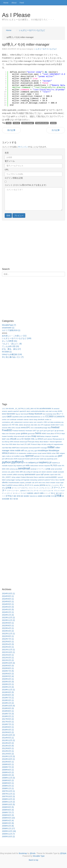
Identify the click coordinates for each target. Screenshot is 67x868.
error (32, 428)
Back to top (33, 860)
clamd (31, 420)
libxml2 (52, 442)
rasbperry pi (33, 463)
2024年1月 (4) (8, 615)
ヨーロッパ (17, 493)
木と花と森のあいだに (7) (13, 357)
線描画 (40, 496)
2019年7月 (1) (8, 698)
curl (49, 422)
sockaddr (61, 472)
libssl (41, 442)
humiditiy (10, 436)
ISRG (12, 442)
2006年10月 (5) (8, 804)
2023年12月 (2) (8, 618)
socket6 (9, 475)
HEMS (44, 434)
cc (41, 417)
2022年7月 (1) (8, 639)
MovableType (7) (9, 325)
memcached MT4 (35, 448)
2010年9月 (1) (8, 762)
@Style (63, 853)
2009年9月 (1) (8, 764)
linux (4, 444)
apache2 (16, 411)
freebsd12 (22, 431)
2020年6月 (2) (8, 674)
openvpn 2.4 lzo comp (41, 456)
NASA (49, 453)
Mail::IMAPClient (14, 448)
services (5, 472)
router (59, 466)
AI (52, 409)
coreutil (39, 422)
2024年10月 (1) (8, 593)
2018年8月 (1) (8, 711)
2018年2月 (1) (8, 716)
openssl (29, 456)
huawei (4, 436)
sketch (44, 472)
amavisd (56, 409)
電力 (11, 499)
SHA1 (17, 472)
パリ (40, 491)
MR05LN (13, 453)
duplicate (47, 425)
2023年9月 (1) (8, 623)
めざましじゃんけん (52, 485)
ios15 (45, 439)
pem (56, 456)
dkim (36, 425)
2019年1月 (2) (8, 703)
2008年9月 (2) (8, 780)
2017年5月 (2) (8, 719)
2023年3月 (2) (8, 631)
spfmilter (47, 475)
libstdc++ (47, 442)
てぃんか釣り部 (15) (10, 346)
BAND (4, 414)
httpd (63, 434)
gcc (38, 431)
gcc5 (45, 431)
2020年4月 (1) (8, 679)
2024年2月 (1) (8, 612)
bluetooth (39, 414)
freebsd (55, 427)
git (55, 431)
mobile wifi (19, 450)
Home (6, 3)
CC (44, 417)
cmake (47, 420)
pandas (52, 456)
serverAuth (58, 469)
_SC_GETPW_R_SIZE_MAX (24, 409)
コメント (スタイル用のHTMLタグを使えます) (25, 185)
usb (33, 483)
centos (4, 420)
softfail (15, 475)
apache (10, 411)
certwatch (20, 420)
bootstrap (49, 414)
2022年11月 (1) (8, 634)
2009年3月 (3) (8, 775)
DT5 (42, 425)
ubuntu (5, 482)
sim (21, 472)
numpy (22, 456)
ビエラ (45, 491)
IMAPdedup (41, 436)
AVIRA (60, 411)
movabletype (43, 450)
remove (41, 466)
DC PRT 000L (14, 425)
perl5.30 (33, 459)
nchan (54, 453)
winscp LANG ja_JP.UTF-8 (22, 485)
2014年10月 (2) (8, 735)
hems (38, 433)
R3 (27, 463)
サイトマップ (34, 488)
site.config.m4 (28, 472)
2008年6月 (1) (8, 783)
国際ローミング (45, 493)
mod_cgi (27, 451)
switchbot (42, 477)
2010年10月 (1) (8, 759)
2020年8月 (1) (8, 668)
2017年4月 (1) (8, 722)
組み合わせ (34, 496)
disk (32, 425)
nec (58, 453)
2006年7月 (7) (8, 812)
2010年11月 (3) (8, 756)
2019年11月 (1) (8, 690)
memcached (24, 448)
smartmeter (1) (8, 328)
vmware (53, 483)
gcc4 (42, 431)
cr (43, 422)
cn (51, 420)
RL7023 (54, 465)
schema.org (14, 469)
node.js (9, 456)
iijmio (29, 436)
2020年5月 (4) (8, 676)
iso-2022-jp (6, 442)
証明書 (58, 496)
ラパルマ (24, 493)
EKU (14, 428)
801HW (11, 409)
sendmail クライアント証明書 (40, 469)
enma (23, 428)
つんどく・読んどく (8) (12, 344)
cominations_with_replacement (12, 422)
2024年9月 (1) (8, 596)
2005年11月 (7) (8, 834)
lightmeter (59, 442)
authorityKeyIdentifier (38, 411)
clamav (26, 420)
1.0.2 (4, 409)
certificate (13, 420)
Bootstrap (23, 853)
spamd (38, 475)
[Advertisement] (33, 247)
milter (51, 447)
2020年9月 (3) (8, 666)
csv (45, 422)
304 (7, 409)
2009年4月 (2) (8, 772)
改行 (57, 493)
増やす (53, 493)
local (22, 444)
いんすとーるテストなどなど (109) (17, 338)
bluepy (31, 414)
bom (44, 414)
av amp (55, 411)
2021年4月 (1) (8, 655)
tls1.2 (57, 480)
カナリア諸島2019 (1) (11, 330)
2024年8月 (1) (8, 599)
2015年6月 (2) (8, 732)
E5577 (58, 425)
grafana (24, 433)
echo (62, 425)
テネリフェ (30, 491)
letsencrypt (24, 442)
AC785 (37, 409)
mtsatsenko (22, 453)
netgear (62, 453)
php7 (38, 459)
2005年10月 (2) (8, 836)
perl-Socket (26, 459)
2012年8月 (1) (8, 748)
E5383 (53, 425)
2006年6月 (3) (8, 815)
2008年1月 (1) (8, 788)
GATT (35, 431)
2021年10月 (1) (8, 652)
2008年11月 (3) (8, 778)
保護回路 (30, 493)
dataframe (5, 425)
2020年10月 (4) (8, 663)
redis (28, 465)
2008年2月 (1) (8, 786)
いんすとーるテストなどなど (46, 49)
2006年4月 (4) (8, 820)
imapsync (48, 436)
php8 (42, 459)
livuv (18, 444)
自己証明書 (47, 496)
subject (18, 477)
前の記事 (11, 130)
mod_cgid (34, 451)
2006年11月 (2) (8, 802)
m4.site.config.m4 (47, 444)
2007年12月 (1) (8, 791)
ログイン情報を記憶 (14, 178)
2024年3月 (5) (8, 610)
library (37, 442)
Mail (7, 448)
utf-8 (36, 483)
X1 (32, 485)
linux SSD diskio (11, 444)
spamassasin (30, 474)
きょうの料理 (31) (10, 341)
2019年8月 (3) (8, 695)
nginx (4, 456)
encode (18, 428)
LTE (25, 444)
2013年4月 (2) (8, 743)
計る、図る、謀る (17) (11, 349)
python (6, 462)
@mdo (33, 853)
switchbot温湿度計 (51, 477)
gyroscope (31, 434)
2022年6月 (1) (8, 642)
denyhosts (27, 425)
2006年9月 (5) (8, 807)
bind (22, 414)
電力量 (16, 499)
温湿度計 (27, 496)
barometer (11, 414)
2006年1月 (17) (8, 828)
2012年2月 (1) (8, 751)
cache (4, 417)
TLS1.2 (53, 480)
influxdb (13, 439)
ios (36, 439)
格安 (22, 496)
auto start (49, 411)
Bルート (60, 414)
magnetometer (58, 444)
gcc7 (53, 431)
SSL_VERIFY (7, 477)
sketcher (49, 472)
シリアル (41, 488)
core (35, 422)
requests (47, 466)
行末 (52, 496)
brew (55, 414)
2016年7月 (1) (8, 724)
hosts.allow (50, 434)
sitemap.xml (37, 472)
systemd (47, 480)
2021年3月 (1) (8, 658)
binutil (26, 414)
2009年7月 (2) (8, 767)
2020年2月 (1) (8, 684)
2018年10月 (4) (8, 706)
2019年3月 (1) (8, 700)
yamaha (36, 485)
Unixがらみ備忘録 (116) (12, 354)
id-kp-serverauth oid (20, 436)
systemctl (41, 480)
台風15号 (37, 493)
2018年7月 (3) (8, 714)
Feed (22, 3)
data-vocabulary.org (57, 422)
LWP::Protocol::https (34, 444)
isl (63, 439)
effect (10, 428)
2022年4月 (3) (8, 644)
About (14, 3)
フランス (57, 491)
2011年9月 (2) (8, 754)
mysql (39, 453)
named (44, 453)
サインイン (23, 147)
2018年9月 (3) (8, 708)
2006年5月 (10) (8, 818)
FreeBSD (7, 430)
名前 (7, 153)
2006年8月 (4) (8, 810)
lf (28, 442)
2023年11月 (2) (8, 620)
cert (8, 420)
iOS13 (40, 439)
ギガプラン (25, 488)
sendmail (24, 468)
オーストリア (16, 488)
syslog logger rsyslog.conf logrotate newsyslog (22, 480)
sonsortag (21, 475)
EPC (28, 428)
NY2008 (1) (7, 352)
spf (42, 474)
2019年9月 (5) (8, 692)
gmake (18, 434)
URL (7, 170)
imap (34, 436)
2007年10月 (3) (8, 796)
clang (35, 420)
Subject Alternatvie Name (29, 477)
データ (36, 491)
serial (52, 469)
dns (39, 425)
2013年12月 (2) (8, 740)
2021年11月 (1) (8, 650)
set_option (12, 472)
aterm (29, 411)
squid (52, 475)
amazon (5, 411)
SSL (59, 475)
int (20, 439)
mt (17, 453)
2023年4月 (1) (8, 628)
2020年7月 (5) (8, 671)
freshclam (29, 431)
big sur (18, 414)
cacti (9, 416)
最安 (15, 496)
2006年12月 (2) (8, 799)
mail (3, 448)
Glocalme (12, 434)
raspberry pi (45, 462)
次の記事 (56, 130)
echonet (5, 428)
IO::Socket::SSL (28, 439)
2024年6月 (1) (8, 601)
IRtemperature (57, 439)
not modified (16, 456)
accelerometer (45, 408)
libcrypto (32, 442)
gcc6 (49, 431)
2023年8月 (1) (8, 626)
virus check (46, 483)
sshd (56, 475)
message (44, 448)
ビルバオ (50, 491)
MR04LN (6, 453)
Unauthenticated (14, 483)
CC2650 (49, 417)
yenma (42, 485)
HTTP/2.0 (58, 434)
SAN (8, 469)
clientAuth (41, 420)
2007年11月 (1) (8, 794)
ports (56, 459)
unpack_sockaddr (26, 483)
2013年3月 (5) (8, 746)
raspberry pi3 (21, 466)
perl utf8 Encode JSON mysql (12, 459)
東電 (18, 496)
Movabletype (54, 450)
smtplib (55, 472)
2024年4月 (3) (8, 607)
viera (40, 483)
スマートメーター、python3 (16, 491)
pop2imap (50, 459)
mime (12, 450)
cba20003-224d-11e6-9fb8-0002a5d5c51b (26, 417)
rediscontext (34, 466)
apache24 (23, 411)
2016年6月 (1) (8, 727)
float (49, 428)
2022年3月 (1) (8, 647)
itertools (17, 442)
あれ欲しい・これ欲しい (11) (14, 336)
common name (28, 422)
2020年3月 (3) (8, 682)
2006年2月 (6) (8, 826)
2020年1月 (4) (8, 687)
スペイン (48, 488)
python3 (18, 462)
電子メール (10, 161)
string (13, 477)
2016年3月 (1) (8, 730)
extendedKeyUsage (41, 428)
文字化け (9, 496)
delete (21, 425)
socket (4, 475)
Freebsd (15, 431)
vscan (58, 483)
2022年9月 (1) (8, 636)
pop (45, 459)
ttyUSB (62, 480)
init (18, 439)
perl (60, 456)
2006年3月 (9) (8, 823)
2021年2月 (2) (8, 660)
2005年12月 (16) (9, 831)
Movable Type (39, 856)
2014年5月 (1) (8, 738)
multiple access (32, 453)
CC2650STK (59, 417)
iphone (50, 439)
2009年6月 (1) (8, 770)
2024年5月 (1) (8, 604)
